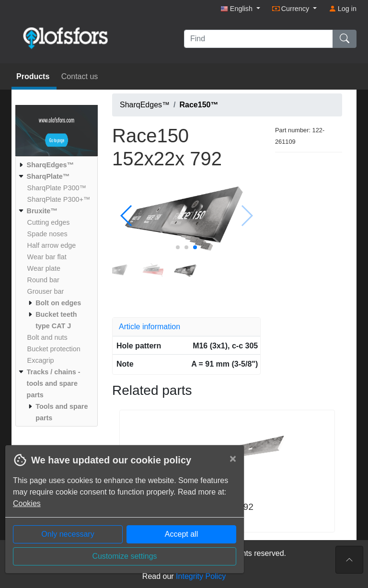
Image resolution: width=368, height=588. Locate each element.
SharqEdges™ (145, 105)
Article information (149, 327)
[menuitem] (55, 165)
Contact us (80, 76)
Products (34, 76)
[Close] (233, 459)
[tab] (186, 327)
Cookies (27, 503)
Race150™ (199, 105)
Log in (343, 9)
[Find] (259, 39)
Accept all (181, 534)
